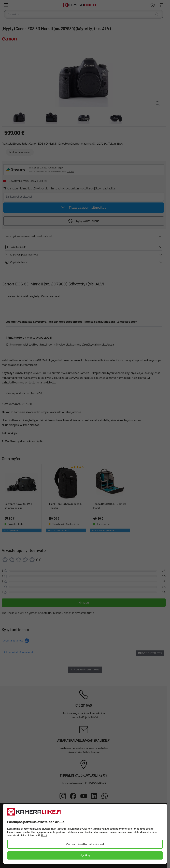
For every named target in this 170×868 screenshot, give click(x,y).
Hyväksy (85, 855)
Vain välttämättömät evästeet (85, 844)
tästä (44, 835)
